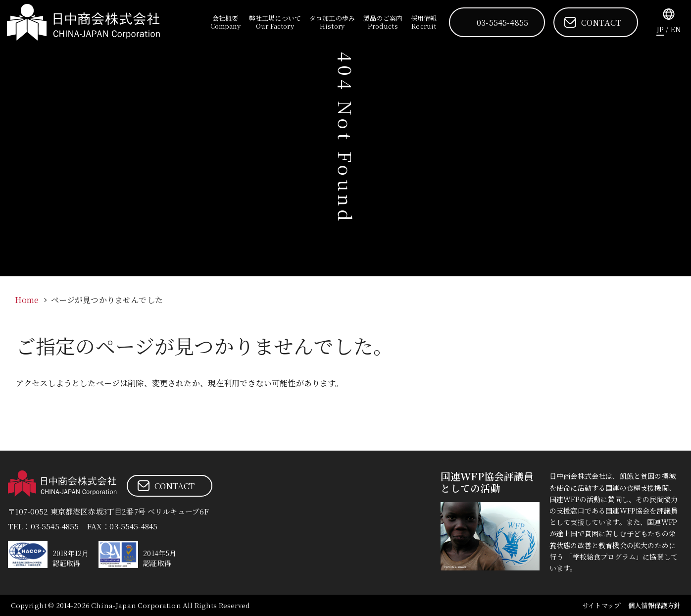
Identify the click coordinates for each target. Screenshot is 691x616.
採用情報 (425, 22)
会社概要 (228, 22)
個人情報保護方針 (652, 605)
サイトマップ (596, 605)
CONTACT (601, 22)
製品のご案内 (384, 22)
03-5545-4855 (503, 22)
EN (676, 29)
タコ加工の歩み (334, 22)
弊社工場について (277, 22)
